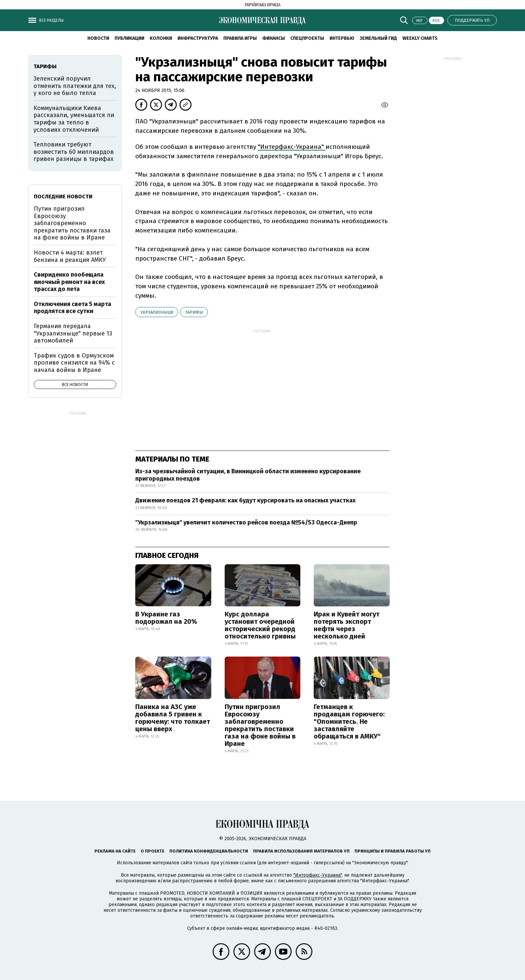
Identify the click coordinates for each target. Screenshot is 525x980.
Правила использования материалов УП (301, 851)
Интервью (342, 38)
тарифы (194, 312)
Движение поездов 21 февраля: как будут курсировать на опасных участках (245, 500)
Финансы (274, 38)
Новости (98, 38)
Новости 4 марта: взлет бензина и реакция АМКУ (70, 256)
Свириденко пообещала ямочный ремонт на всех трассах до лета (69, 282)
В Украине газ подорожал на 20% (166, 618)
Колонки (161, 38)
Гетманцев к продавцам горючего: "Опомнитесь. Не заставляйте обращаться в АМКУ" (349, 721)
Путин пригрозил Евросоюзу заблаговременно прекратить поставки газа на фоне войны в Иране (260, 725)
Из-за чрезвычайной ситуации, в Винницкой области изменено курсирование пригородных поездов (248, 475)
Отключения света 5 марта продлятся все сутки (72, 308)
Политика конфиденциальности (209, 851)
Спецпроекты (307, 38)
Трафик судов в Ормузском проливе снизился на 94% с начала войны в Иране (74, 363)
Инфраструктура (198, 38)
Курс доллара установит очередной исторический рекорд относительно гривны (260, 625)
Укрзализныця (157, 312)
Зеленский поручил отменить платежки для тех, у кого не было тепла (75, 86)
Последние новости (63, 197)
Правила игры (240, 38)
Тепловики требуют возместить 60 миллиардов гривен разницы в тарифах (74, 152)
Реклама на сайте (115, 851)
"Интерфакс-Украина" (292, 147)
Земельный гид (378, 38)
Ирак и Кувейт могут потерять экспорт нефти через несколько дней (347, 625)
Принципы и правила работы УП (393, 851)
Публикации (129, 38)
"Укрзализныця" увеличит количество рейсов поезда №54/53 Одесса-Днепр (246, 522)
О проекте (153, 851)
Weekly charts (420, 38)
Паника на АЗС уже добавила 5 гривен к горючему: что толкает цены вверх (173, 718)
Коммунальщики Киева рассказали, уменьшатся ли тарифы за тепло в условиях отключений (74, 119)
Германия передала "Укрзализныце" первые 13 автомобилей (73, 333)
